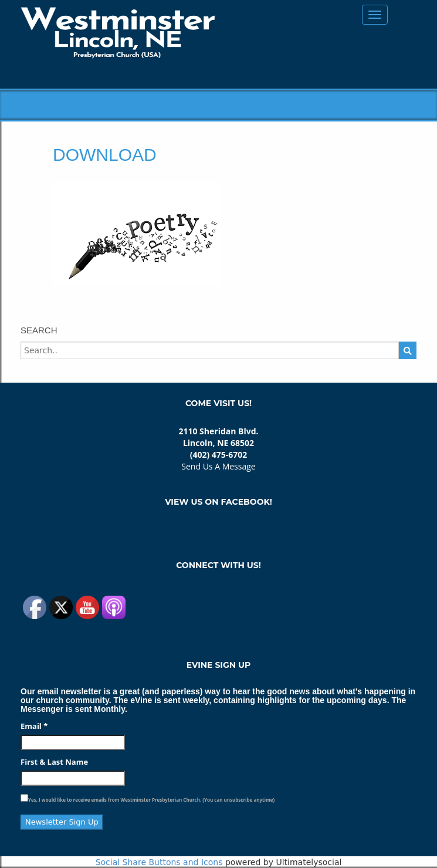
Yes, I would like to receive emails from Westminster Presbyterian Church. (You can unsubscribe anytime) (151, 800)
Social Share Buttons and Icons (159, 862)
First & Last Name (54, 762)
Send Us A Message (218, 466)
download (105, 155)
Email (34, 726)
